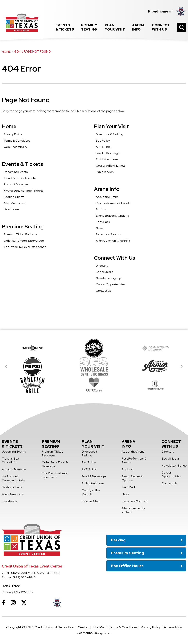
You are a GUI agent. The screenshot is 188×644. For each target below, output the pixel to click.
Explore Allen (105, 172)
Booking (102, 209)
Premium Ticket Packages (21, 234)
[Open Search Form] (182, 27)
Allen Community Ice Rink (113, 241)
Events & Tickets (22, 164)
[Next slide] (181, 367)
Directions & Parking (109, 134)
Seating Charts (14, 197)
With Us (161, 27)
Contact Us (104, 291)
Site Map (99, 627)
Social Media (104, 272)
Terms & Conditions (17, 141)
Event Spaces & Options (112, 216)
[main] (94, 165)
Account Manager (16, 184)
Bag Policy (103, 141)
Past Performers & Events (113, 203)
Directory (102, 266)
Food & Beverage (108, 153)
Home (6, 52)
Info (138, 27)
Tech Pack (103, 222)
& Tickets (65, 27)
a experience (94, 633)
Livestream (11, 209)
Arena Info (107, 189)
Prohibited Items (107, 159)
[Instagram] (13, 603)
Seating (89, 27)
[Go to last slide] (7, 367)
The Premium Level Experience (25, 247)
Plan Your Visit (111, 126)
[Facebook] (4, 603)
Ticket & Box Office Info (20, 178)
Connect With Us (115, 258)
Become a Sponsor (109, 234)
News (100, 228)
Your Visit (115, 27)
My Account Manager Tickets (23, 191)
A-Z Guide (103, 147)
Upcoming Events (16, 172)
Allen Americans (15, 203)
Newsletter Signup (108, 278)
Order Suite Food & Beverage (24, 241)
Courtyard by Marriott (111, 166)
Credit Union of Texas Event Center (22, 23)
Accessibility (173, 627)
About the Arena (107, 197)
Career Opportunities (111, 284)
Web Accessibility (15, 147)
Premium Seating (23, 227)
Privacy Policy (13, 134)
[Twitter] (24, 603)
